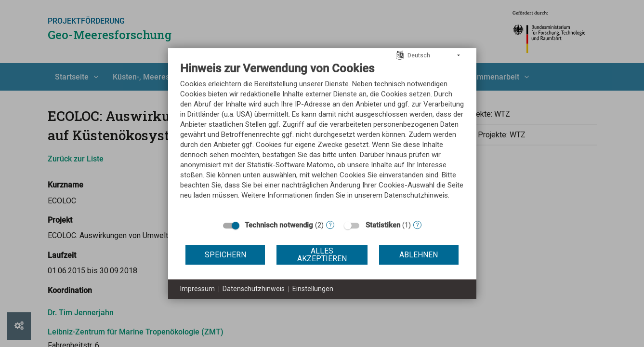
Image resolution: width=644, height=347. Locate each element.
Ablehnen (419, 255)
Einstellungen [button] (313, 289)
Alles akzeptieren (322, 255)
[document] (322, 138)
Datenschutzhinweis (254, 289)
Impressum (197, 289)
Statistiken (383, 225)
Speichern (225, 255)
